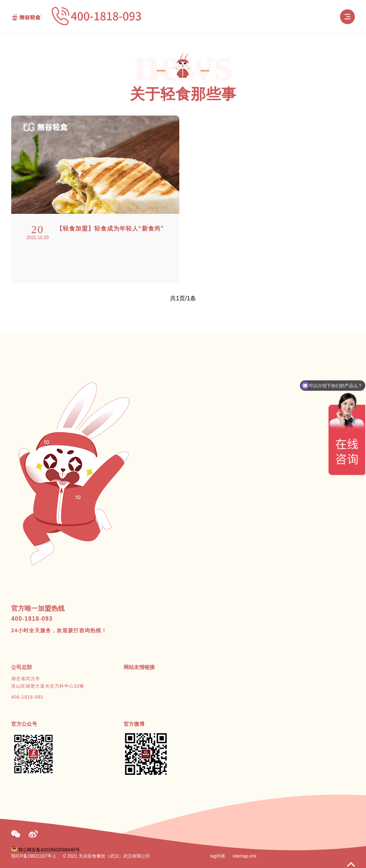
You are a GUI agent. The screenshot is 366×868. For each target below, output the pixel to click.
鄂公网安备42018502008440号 (49, 850)
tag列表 (218, 856)
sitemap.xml (244, 856)
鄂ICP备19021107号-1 (33, 856)
